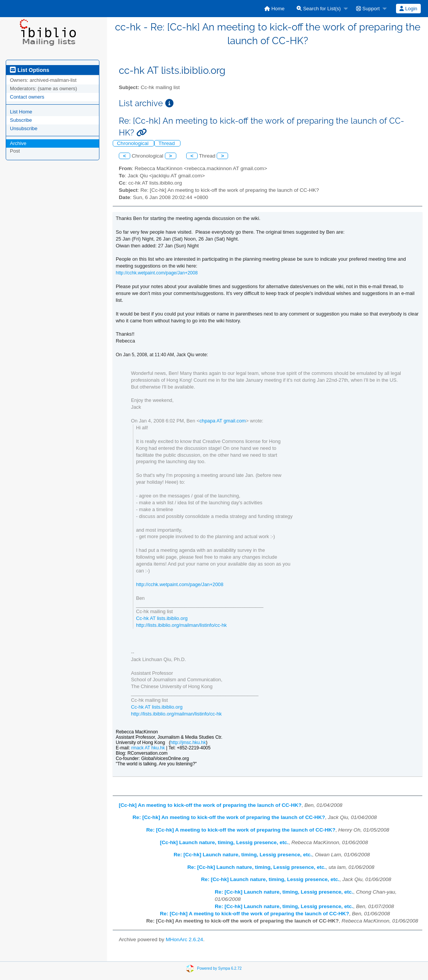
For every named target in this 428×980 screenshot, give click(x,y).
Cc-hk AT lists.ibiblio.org (162, 618)
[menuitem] (274, 9)
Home (274, 9)
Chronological (133, 143)
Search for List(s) (319, 9)
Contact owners (27, 97)
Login (408, 9)
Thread (167, 143)
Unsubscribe (24, 128)
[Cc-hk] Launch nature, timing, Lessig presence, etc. (224, 842)
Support (368, 9)
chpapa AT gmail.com (223, 421)
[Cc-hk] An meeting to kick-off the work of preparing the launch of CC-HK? (210, 805)
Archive (18, 143)
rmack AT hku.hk (148, 748)
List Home (21, 112)
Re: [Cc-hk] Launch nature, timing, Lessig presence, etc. (243, 855)
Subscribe (21, 120)
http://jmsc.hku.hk (188, 743)
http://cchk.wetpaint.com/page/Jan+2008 (157, 273)
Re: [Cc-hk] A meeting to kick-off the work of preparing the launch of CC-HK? (241, 830)
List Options (30, 70)
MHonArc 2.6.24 (184, 939)
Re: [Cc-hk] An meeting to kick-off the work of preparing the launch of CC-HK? (229, 817)
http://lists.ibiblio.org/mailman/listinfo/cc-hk (181, 625)
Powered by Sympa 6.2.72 (219, 968)
